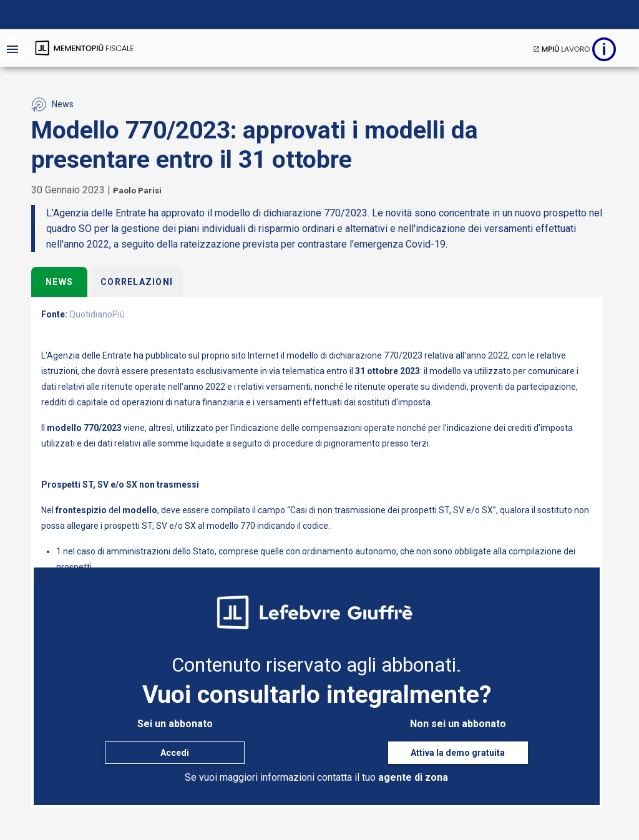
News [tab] (59, 282)
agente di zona (413, 777)
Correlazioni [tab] (137, 282)
